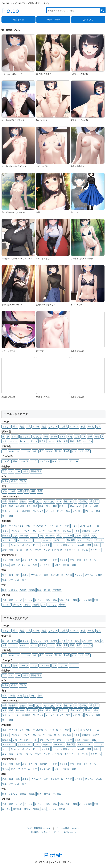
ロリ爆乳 (63, 426)
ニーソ (37, 540)
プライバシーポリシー (52, 832)
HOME (29, 828)
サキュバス (36, 575)
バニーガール (54, 531)
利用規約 (35, 832)
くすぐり (52, 604)
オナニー (63, 461)
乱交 (48, 506)
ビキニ (5, 531)
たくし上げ (14, 511)
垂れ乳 (91, 426)
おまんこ (24, 441)
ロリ (4, 451)
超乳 (22, 426)
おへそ (62, 436)
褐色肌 (5, 565)
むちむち (37, 436)
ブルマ (38, 550)
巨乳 (29, 426)
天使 (46, 575)
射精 (11, 506)
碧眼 (74, 565)
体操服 (96, 545)
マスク (34, 535)
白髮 (72, 560)
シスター (68, 535)
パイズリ (7, 461)
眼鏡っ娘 (7, 535)
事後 (41, 506)
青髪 (55, 560)
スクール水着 (78, 545)
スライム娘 (14, 580)
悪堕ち (23, 501)
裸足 (59, 535)
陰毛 (77, 436)
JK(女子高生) (86, 526)
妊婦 (46, 436)
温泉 (96, 506)
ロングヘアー (46, 565)
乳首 (59, 441)
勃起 (4, 516)
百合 (4, 471)
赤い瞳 (66, 565)
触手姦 (47, 590)
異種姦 (23, 590)
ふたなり (13, 590)
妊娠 (31, 501)
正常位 (23, 481)
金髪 (4, 560)
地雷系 (86, 535)
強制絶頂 (17, 604)
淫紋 (67, 526)
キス (54, 461)
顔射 (15, 461)
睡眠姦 (62, 604)
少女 (41, 451)
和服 (89, 545)
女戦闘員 (65, 545)
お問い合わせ (70, 832)
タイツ (77, 531)
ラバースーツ (56, 526)
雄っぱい (88, 441)
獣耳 (18, 575)
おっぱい (7, 426)
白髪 (11, 560)
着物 (11, 550)
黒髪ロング (45, 560)
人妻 (15, 535)
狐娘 (4, 580)
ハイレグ (24, 535)
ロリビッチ (14, 451)
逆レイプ (7, 604)
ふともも (13, 441)
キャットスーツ (25, 540)
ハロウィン (16, 531)
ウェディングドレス (53, 550)
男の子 (67, 451)
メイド (74, 526)
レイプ (19, 600)
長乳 (83, 426)
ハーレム (50, 511)
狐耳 (11, 575)
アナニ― (74, 461)
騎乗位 (5, 481)
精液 (4, 506)
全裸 (4, 501)
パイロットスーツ (24, 550)
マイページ (76, 828)
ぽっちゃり (25, 436)
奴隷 (44, 604)
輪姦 (55, 600)
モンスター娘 (57, 575)
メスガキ (26, 451)
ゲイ (11, 471)
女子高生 (67, 531)
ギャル (77, 535)
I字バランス (38, 511)
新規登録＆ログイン (43, 828)
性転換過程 (36, 471)
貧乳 (44, 426)
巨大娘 (42, 441)
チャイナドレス (85, 540)
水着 (4, 526)
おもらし (39, 600)
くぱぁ (38, 501)
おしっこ (29, 600)
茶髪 (35, 565)
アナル (34, 441)
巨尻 (83, 436)
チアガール (96, 550)
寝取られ (68, 501)
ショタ (49, 451)
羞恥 (4, 491)
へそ (70, 436)
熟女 (88, 451)
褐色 (13, 565)
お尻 (4, 441)
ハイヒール (59, 540)
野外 (11, 516)
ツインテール (24, 565)
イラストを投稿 (62, 828)
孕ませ (88, 506)
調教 (75, 600)
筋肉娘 (54, 436)
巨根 (72, 441)
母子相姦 (57, 590)
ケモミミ (78, 575)
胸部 (79, 441)
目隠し (27, 604)
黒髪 (18, 560)
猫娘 (24, 580)
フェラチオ (45, 461)
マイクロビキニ (16, 526)
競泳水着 (86, 531)
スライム (89, 575)
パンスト (99, 540)
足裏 (66, 441)
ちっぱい (53, 426)
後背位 (14, 481)
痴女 (96, 501)
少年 (74, 451)
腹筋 (90, 436)
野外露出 (13, 501)
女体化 (25, 471)
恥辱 (40, 491)
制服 (28, 526)
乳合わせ (63, 506)
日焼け (57, 565)
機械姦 (32, 590)
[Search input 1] (73, 10)
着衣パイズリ (76, 506)
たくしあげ (49, 501)
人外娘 (69, 575)
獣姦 (39, 590)
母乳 (98, 426)
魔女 (94, 535)
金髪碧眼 (63, 560)
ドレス (36, 545)
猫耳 (4, 575)
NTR (59, 501)
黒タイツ (26, 545)
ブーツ (5, 545)
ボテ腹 (15, 436)
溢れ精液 (20, 506)
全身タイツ (70, 550)
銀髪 (24, 560)
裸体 (4, 511)
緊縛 (11, 600)
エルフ (25, 575)
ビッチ (60, 511)
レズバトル (78, 511)
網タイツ (15, 545)
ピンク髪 (33, 560)
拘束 (4, 600)
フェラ (34, 461)
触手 (4, 590)
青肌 (79, 560)
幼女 (35, 451)
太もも (51, 441)
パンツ (27, 531)
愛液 (98, 511)
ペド (81, 451)
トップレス (83, 550)
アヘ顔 (12, 491)
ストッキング (9, 540)
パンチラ (50, 535)
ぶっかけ (24, 461)
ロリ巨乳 (74, 426)
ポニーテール (90, 560)
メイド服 (46, 545)
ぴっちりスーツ (40, 526)
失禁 (96, 600)
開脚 (55, 506)
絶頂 (26, 491)
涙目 (33, 491)
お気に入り (88, 19)
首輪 (41, 535)
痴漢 (68, 511)
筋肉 (97, 436)
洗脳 (48, 600)
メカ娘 (99, 575)
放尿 (68, 600)
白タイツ (47, 540)
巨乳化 (36, 426)
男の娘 (58, 451)
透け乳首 (26, 511)
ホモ (18, 471)
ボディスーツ (39, 531)
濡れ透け (83, 501)
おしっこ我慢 (86, 600)
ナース (55, 545)
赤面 (20, 491)
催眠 (61, 600)
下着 (97, 526)
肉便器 (36, 604)
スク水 (96, 531)
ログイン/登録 (53, 19)
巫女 (4, 550)
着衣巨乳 (71, 540)
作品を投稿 (18, 19)
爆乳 (15, 426)
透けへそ (89, 511)
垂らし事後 (32, 506)
